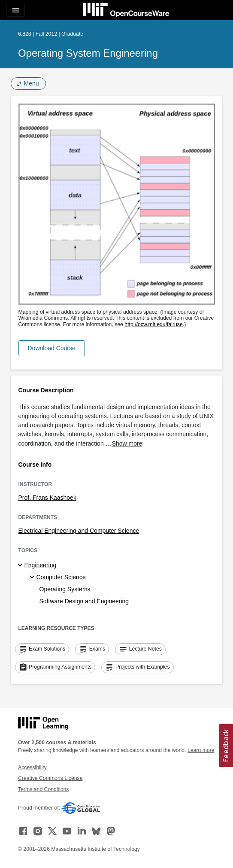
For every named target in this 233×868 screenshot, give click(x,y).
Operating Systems (65, 589)
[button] (52, 348)
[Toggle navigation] (15, 10)
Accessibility (32, 767)
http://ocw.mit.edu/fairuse (154, 324)
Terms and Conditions (43, 789)
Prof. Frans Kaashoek (47, 498)
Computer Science (61, 577)
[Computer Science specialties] (33, 578)
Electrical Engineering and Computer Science (79, 531)
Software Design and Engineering (84, 601)
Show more (127, 443)
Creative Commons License (50, 778)
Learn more (201, 750)
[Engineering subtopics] (21, 565)
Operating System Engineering (88, 53)
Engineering (41, 565)
